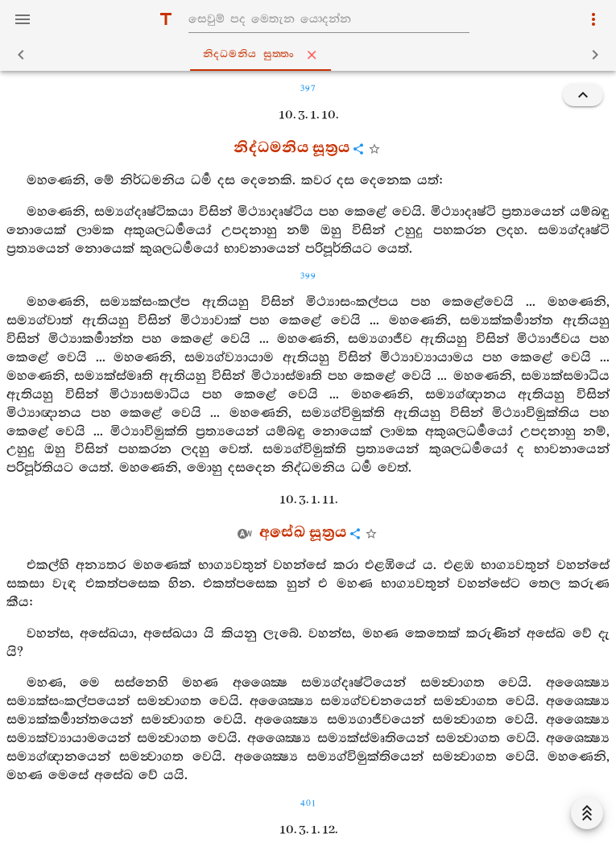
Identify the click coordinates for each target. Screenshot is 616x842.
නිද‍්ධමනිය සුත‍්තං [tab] (311, 55)
